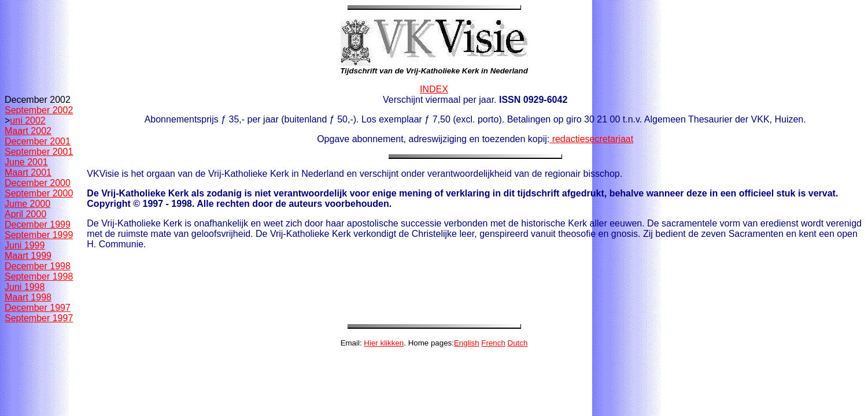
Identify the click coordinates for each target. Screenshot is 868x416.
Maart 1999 (28, 256)
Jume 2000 (27, 204)
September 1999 (39, 235)
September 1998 (39, 276)
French (493, 343)
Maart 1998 (28, 297)
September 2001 (39, 152)
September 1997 (39, 318)
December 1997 (38, 308)
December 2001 (38, 141)
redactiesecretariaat (591, 139)
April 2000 (25, 214)
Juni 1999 (25, 245)
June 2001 (26, 162)
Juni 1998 (25, 287)
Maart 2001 (28, 172)
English (467, 343)
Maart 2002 (28, 131)
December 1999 (38, 224)
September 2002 (39, 110)
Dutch (518, 343)
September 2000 (39, 193)
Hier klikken (384, 343)
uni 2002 (27, 120)
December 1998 (38, 266)
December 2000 (38, 183)
